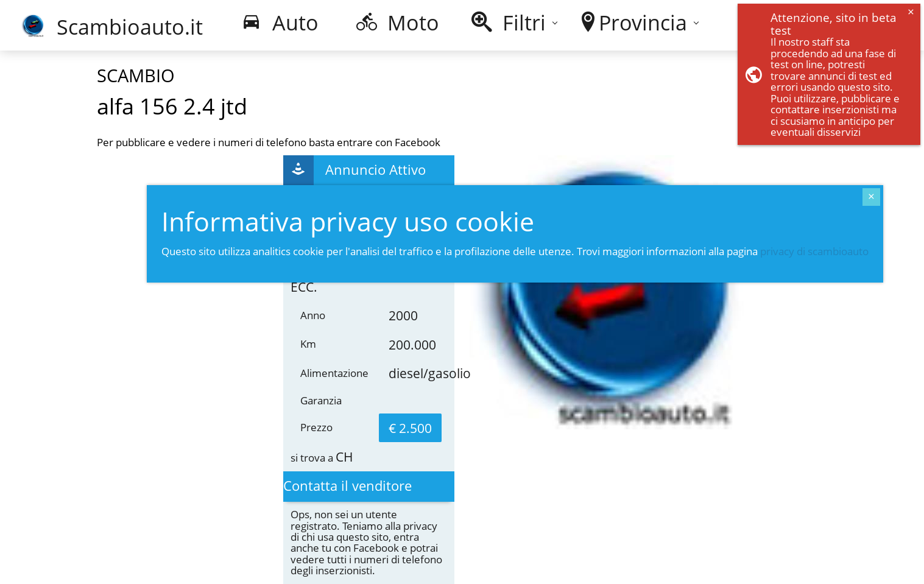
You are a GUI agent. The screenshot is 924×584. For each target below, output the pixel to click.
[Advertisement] (173, 308)
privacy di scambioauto (814, 251)
